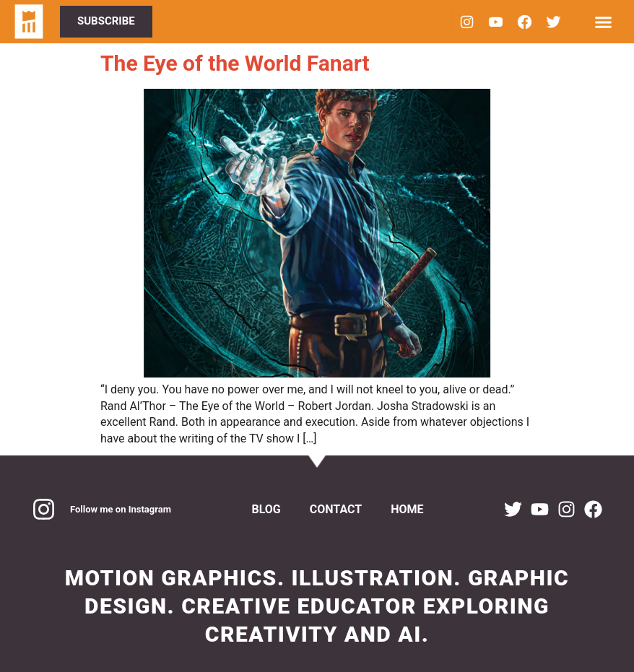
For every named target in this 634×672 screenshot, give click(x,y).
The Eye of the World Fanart (235, 63)
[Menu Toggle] (603, 22)
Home (407, 509)
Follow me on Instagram (121, 509)
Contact (336, 509)
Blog (266, 509)
